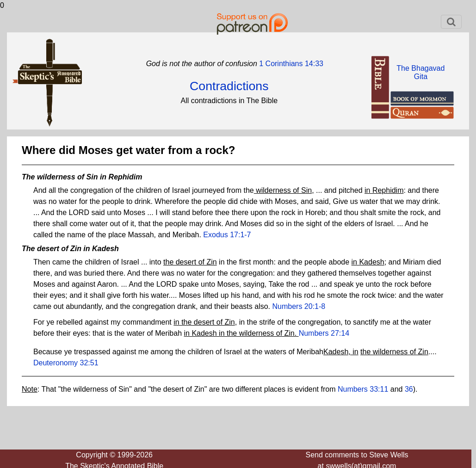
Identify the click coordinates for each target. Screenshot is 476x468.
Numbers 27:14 (324, 333)
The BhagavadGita (420, 72)
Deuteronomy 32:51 (66, 363)
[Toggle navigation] (451, 22)
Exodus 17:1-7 (227, 235)
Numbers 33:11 (363, 389)
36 (409, 389)
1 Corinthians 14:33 (290, 64)
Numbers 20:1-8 (299, 306)
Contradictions (229, 86)
